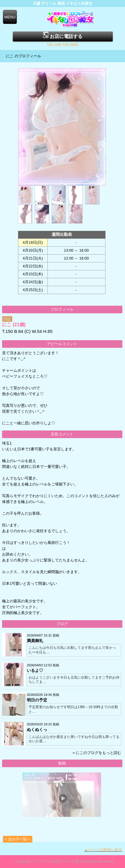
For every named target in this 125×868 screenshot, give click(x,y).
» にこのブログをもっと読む (97, 753)
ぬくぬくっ (37, 729)
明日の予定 (37, 700)
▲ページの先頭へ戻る (103, 850)
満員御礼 (35, 641)
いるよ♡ (35, 670)
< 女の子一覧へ (18, 839)
